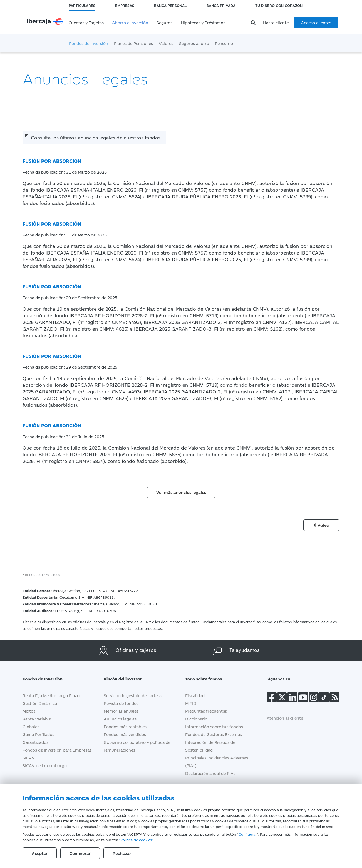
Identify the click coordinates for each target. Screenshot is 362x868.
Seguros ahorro (194, 43)
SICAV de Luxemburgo (45, 765)
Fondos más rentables (125, 726)
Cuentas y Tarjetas (86, 22)
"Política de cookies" (136, 840)
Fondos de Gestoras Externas (214, 734)
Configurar (248, 834)
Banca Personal (170, 5)
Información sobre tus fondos (214, 726)
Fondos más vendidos (125, 734)
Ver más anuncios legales (181, 492)
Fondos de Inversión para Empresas (57, 750)
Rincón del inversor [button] (127, 679)
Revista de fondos (121, 703)
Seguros (164, 22)
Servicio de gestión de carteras (134, 695)
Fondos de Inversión (89, 43)
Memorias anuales (121, 711)
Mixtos (29, 711)
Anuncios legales (120, 719)
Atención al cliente (285, 718)
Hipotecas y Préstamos (203, 22)
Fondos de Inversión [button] (47, 679)
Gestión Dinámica (40, 703)
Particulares (82, 5)
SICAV (29, 758)
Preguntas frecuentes (206, 711)
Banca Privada (221, 5)
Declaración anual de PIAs (210, 773)
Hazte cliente (276, 22)
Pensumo (224, 43)
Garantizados (35, 742)
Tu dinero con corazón (279, 5)
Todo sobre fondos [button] (208, 679)
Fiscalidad (195, 695)
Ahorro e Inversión (130, 22)
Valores (166, 43)
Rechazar (122, 853)
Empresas (125, 5)
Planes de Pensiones (133, 43)
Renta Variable (37, 719)
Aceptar (40, 853)
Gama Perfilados (38, 734)
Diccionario (196, 719)
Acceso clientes (316, 22)
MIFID (191, 703)
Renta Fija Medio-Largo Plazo (51, 695)
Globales (31, 726)
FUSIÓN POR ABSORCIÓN (52, 161)
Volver (321, 525)
